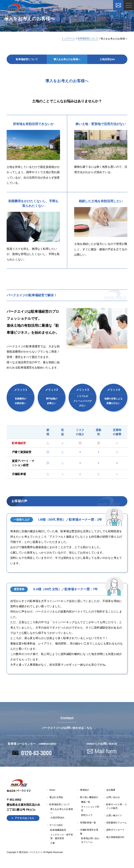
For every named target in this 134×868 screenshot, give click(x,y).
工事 (53, 845)
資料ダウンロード (116, 836)
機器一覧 (86, 803)
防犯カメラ (87, 817)
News (52, 791)
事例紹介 (85, 791)
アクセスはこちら (24, 819)
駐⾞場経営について (87, 39)
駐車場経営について (60, 806)
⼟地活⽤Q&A (107, 60)
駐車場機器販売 (59, 832)
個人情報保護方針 (116, 844)
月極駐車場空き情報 (90, 834)
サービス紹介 (57, 827)
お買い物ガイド (115, 817)
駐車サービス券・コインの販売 (116, 808)
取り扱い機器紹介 (90, 799)
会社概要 (111, 791)
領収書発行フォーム (116, 827)
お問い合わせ (114, 799)
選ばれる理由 (57, 799)
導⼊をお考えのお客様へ (67, 60)
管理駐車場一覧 (89, 824)
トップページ (66, 39)
